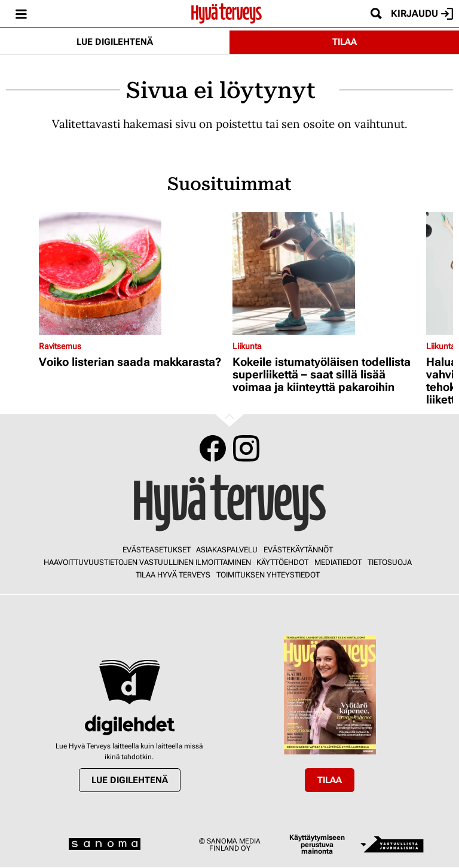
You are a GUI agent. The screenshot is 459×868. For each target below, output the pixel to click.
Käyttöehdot (282, 562)
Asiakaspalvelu (227, 550)
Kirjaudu (422, 14)
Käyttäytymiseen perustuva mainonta (317, 844)
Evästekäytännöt (298, 550)
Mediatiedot (338, 562)
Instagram (246, 448)
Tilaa (345, 42)
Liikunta (247, 346)
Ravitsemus (60, 346)
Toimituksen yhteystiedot (268, 575)
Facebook (213, 448)
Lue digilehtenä (115, 42)
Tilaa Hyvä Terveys (173, 575)
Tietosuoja (390, 562)
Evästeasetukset (157, 550)
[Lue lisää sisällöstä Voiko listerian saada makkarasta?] (133, 273)
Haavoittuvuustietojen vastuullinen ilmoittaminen (147, 562)
